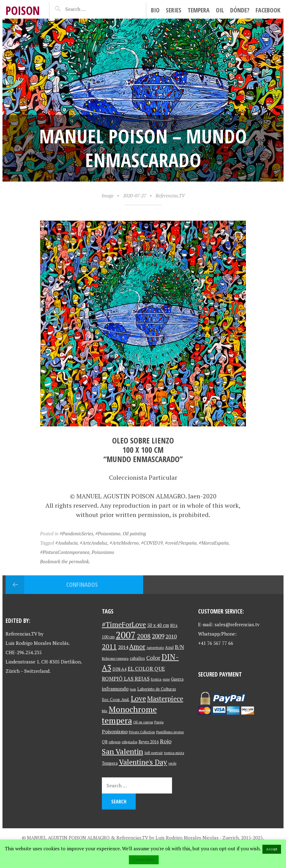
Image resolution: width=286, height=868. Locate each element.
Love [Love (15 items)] (138, 698)
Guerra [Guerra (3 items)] (177, 679)
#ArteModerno (124, 543)
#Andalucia (66, 543)
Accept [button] (272, 849)
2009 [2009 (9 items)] (158, 636)
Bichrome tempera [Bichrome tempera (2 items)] (115, 659)
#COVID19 (152, 543)
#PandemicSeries (76, 533)
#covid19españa (181, 543)
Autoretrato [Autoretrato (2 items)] (155, 648)
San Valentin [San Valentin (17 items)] (123, 751)
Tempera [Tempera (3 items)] (110, 763)
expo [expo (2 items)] (166, 679)
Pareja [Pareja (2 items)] (159, 722)
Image (108, 196)
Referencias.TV (170, 196)
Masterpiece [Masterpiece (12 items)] (165, 699)
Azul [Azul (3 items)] (169, 648)
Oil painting (134, 533)
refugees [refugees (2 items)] (115, 742)
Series (174, 10)
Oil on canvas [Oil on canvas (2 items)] (143, 722)
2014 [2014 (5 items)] (123, 647)
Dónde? (240, 10)
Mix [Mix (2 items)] (105, 711)
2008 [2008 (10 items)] (144, 636)
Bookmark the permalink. (65, 561)
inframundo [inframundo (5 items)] (115, 689)
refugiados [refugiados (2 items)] (129, 742)
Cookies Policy (144, 860)
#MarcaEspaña (214, 543)
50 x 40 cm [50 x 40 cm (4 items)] (158, 625)
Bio (155, 10)
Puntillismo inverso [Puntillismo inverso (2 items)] (170, 732)
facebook (268, 10)
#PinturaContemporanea (65, 552)
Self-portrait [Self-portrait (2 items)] (154, 753)
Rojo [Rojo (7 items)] (166, 741)
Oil (220, 10)
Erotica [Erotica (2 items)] (156, 679)
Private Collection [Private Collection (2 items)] (142, 732)
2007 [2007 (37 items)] (126, 635)
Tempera (199, 10)
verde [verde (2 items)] (172, 763)
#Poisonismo (108, 533)
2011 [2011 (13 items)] (109, 646)
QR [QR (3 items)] (105, 742)
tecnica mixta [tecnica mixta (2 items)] (174, 753)
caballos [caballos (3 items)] (137, 658)
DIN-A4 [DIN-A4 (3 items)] (119, 669)
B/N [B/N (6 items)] (179, 647)
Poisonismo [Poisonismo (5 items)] (115, 732)
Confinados (82, 585)
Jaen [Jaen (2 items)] (133, 689)
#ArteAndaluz (94, 543)
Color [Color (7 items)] (153, 658)
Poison (23, 10)
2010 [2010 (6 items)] (171, 636)
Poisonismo (103, 552)
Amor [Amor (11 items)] (137, 646)
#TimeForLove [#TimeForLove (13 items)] (124, 624)
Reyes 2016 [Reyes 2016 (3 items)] (149, 742)
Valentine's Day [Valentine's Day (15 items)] (143, 762)
